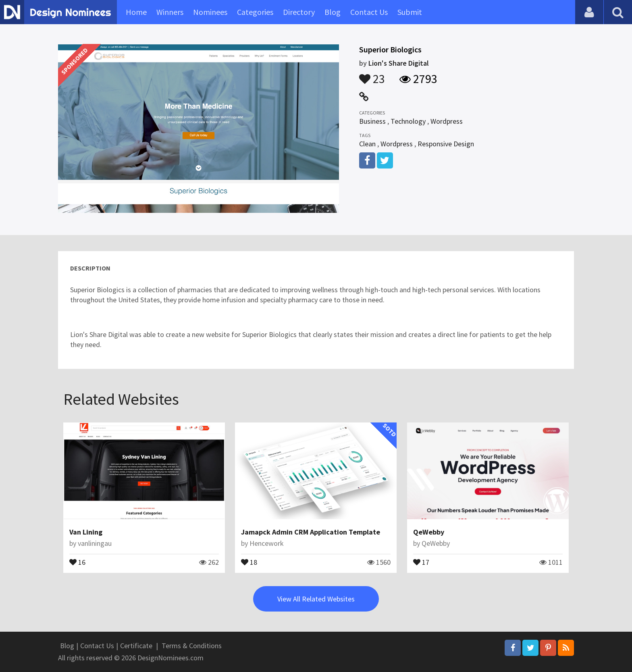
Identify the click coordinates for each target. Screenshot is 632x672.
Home (136, 12)
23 (372, 75)
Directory (299, 12)
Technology (408, 121)
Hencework (267, 543)
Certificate (136, 646)
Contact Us (369, 12)
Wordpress (447, 121)
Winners (170, 12)
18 (249, 562)
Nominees (210, 12)
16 (77, 562)
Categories (255, 12)
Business (372, 121)
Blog (333, 12)
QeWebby (429, 532)
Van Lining (86, 532)
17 (421, 562)
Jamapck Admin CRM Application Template (311, 532)
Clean (367, 144)
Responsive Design (446, 144)
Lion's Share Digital (399, 63)
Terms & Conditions (192, 646)
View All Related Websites (316, 599)
